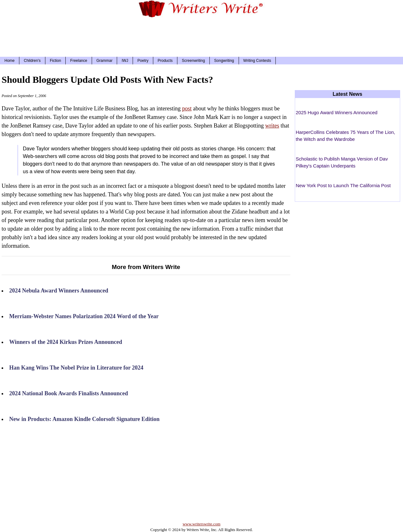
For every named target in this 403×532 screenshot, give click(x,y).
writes (272, 126)
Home (10, 61)
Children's (32, 61)
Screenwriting (193, 61)
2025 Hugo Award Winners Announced (337, 112)
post (187, 108)
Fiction (55, 61)
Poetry (143, 61)
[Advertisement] (201, 36)
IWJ (125, 61)
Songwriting (224, 61)
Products (165, 61)
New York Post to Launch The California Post (343, 185)
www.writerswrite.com (201, 524)
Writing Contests (257, 61)
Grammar (105, 61)
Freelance (79, 61)
